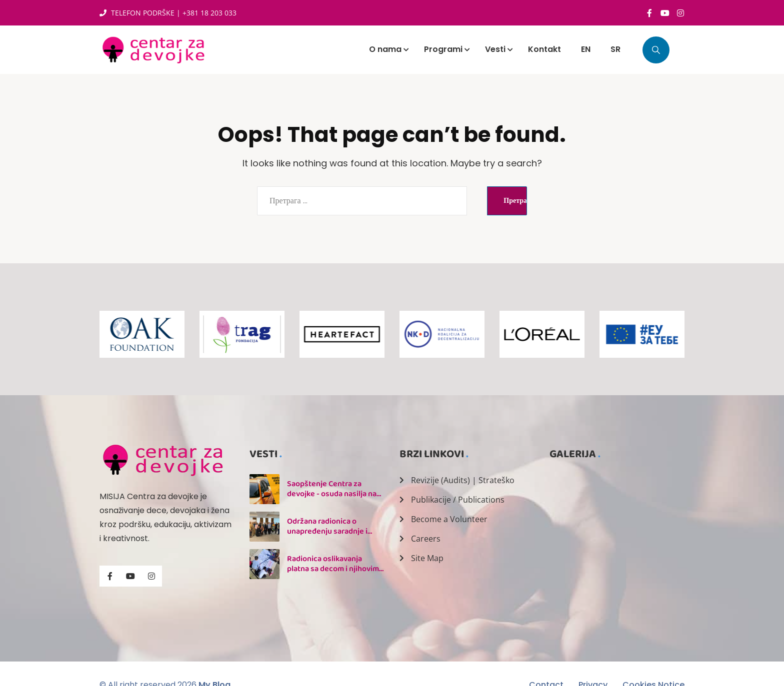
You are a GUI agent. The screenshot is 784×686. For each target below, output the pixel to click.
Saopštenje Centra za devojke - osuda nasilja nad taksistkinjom (334, 494)
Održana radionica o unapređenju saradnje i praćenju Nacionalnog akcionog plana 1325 (327, 536)
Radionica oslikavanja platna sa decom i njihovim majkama (333, 569)
